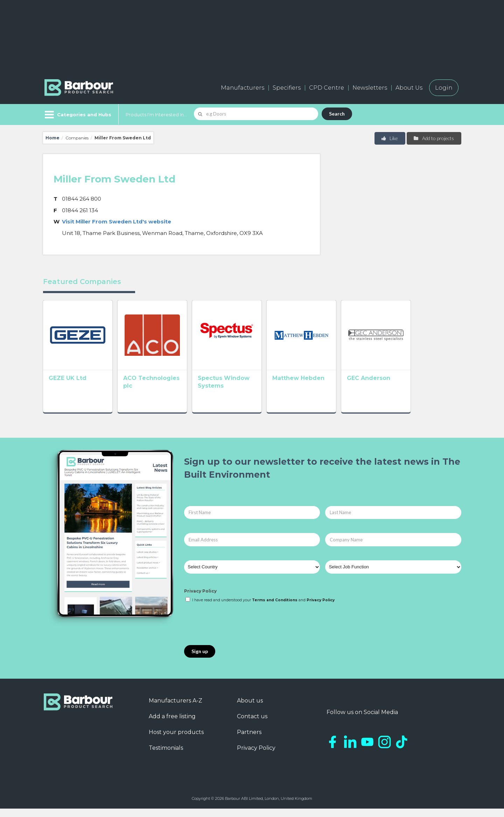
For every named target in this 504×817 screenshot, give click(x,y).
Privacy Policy (200, 599)
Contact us (252, 725)
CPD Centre (327, 88)
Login (444, 88)
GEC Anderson (409, 388)
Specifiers (287, 88)
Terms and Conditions (275, 608)
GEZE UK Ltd (68, 388)
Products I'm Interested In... (156, 115)
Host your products (176, 740)
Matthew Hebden (329, 388)
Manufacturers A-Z (176, 709)
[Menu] (77, 115)
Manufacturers (243, 88)
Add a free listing (172, 725)
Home (52, 138)
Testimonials (166, 756)
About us (250, 709)
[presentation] (237, 633)
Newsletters (370, 88)
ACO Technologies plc (167, 388)
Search (337, 114)
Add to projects (433, 138)
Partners (249, 740)
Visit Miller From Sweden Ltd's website (117, 221)
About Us (409, 88)
